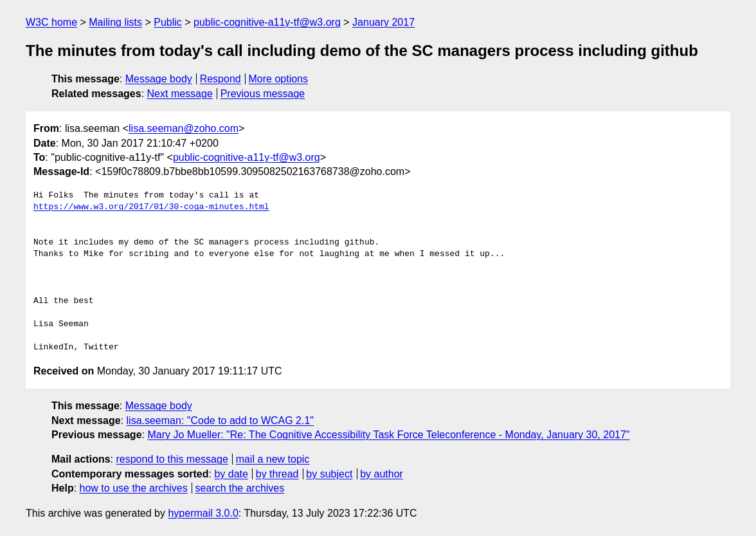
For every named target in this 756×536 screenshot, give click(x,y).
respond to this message (172, 459)
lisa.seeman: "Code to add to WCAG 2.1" (221, 420)
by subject (329, 474)
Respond (221, 79)
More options (279, 79)
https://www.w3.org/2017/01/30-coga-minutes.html (151, 207)
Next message (180, 94)
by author (382, 474)
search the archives (240, 488)
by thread (277, 474)
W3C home (51, 22)
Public (168, 22)
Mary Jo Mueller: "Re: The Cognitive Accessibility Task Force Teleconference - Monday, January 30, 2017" (388, 435)
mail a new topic (273, 459)
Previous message (263, 94)
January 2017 (383, 22)
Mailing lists (115, 22)
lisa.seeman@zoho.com (184, 128)
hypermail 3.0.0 (203, 513)
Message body (159, 79)
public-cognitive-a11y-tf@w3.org (267, 22)
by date (231, 474)
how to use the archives (134, 488)
